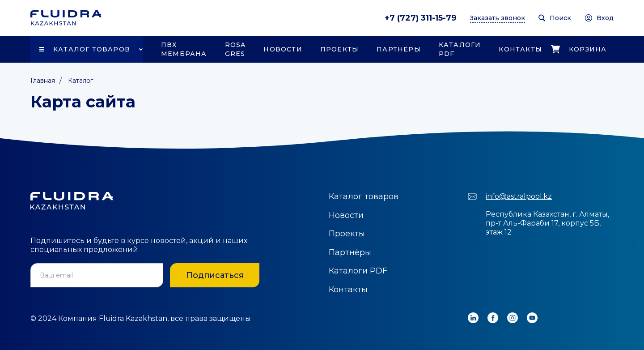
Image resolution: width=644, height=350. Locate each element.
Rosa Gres (235, 49)
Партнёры (399, 49)
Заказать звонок (498, 18)
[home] (66, 18)
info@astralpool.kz (519, 196)
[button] (87, 49)
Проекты (339, 49)
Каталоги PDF (460, 49)
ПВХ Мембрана (184, 49)
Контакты (520, 49)
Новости (283, 49)
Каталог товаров (92, 49)
